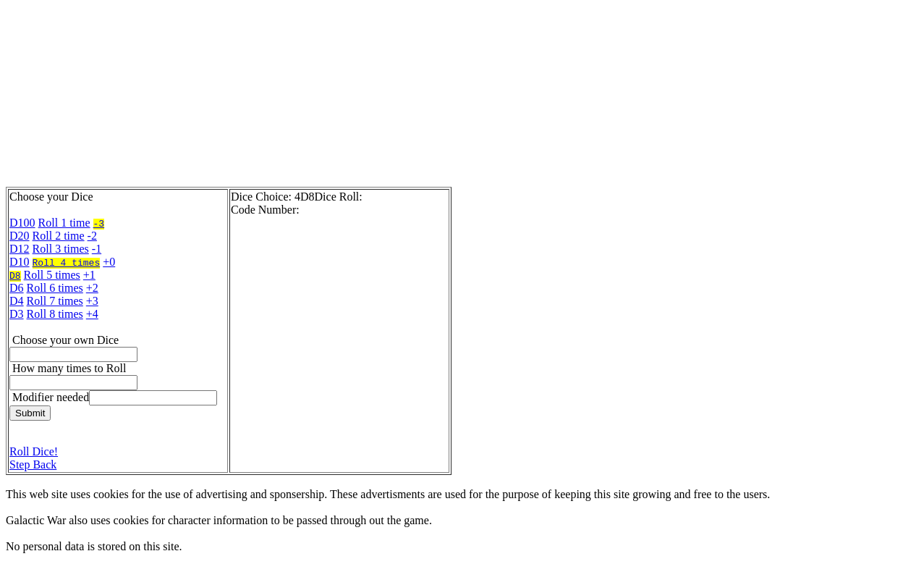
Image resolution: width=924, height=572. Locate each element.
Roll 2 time (59, 236)
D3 (17, 314)
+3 (92, 301)
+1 (89, 275)
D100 (22, 223)
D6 (17, 288)
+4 (92, 314)
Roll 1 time (64, 223)
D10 (20, 262)
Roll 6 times (55, 288)
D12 (20, 249)
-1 (97, 249)
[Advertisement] (357, 96)
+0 (109, 262)
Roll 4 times (67, 262)
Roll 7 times (55, 301)
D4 (17, 301)
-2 (92, 236)
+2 (92, 288)
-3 (99, 223)
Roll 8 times (55, 314)
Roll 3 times (61, 249)
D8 (15, 275)
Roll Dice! (34, 451)
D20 (20, 236)
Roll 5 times (52, 275)
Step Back (33, 464)
